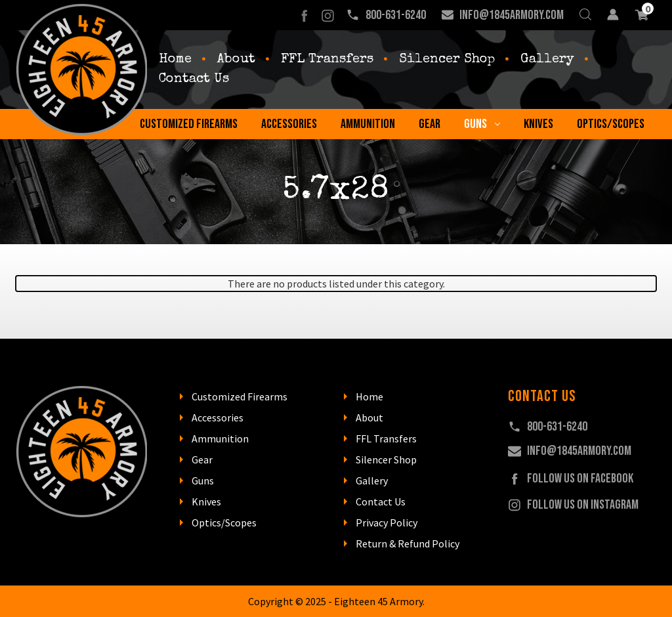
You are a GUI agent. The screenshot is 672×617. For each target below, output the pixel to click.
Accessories (289, 124)
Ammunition (368, 124)
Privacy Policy (387, 522)
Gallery (547, 60)
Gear (430, 124)
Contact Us (194, 79)
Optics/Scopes (611, 124)
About (236, 60)
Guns (482, 124)
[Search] (585, 15)
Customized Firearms (189, 124)
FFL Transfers (327, 60)
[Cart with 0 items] (641, 15)
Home (175, 60)
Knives (538, 124)
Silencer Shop (447, 60)
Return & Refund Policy (408, 543)
